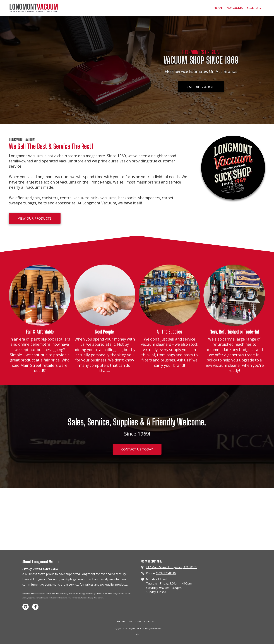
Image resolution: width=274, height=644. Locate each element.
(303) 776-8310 (166, 573)
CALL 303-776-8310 (201, 87)
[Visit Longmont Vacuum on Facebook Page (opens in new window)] (35, 607)
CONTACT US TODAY (137, 452)
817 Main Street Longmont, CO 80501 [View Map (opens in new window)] (171, 567)
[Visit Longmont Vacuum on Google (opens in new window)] (26, 607)
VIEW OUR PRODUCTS (35, 218)
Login (137, 634)
